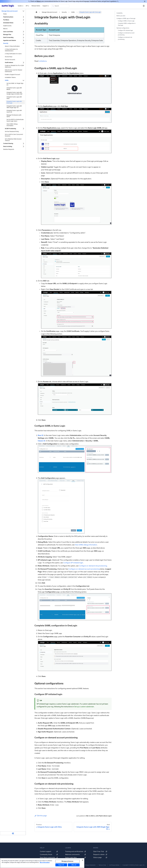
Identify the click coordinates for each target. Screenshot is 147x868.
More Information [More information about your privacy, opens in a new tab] (45, 862)
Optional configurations (123, 28)
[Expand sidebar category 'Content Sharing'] (23, 143)
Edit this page (41, 816)
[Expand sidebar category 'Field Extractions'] (23, 17)
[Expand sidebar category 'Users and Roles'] (23, 32)
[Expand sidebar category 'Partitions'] (23, 20)
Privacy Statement (90, 865)
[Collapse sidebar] (13, 833)
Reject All (61, 865)
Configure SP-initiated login (73, 563)
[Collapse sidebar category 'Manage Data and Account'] (23, 11)
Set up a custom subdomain (84, 707)
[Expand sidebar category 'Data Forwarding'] (23, 37)
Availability (119, 13)
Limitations (43, 61)
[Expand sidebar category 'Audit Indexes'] (23, 63)
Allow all (74, 865)
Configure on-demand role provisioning (93, 566)
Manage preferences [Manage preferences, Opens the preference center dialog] (67, 861)
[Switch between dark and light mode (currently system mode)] (144, 6)
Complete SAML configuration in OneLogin (127, 24)
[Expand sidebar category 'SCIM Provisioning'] (23, 129)
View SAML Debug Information (86, 545)
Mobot (39, 1)
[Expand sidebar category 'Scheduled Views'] (23, 23)
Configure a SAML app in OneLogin (126, 18)
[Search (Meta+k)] (60, 6)
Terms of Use (102, 865)
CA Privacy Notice (114, 865)
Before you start (121, 16)
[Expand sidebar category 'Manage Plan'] (23, 35)
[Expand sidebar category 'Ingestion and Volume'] (23, 40)
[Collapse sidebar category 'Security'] (23, 43)
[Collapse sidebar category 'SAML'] (23, 80)
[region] (42, 863)
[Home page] (36, 12)
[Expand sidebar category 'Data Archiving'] (23, 146)
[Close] (145, 1)
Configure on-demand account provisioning (84, 569)
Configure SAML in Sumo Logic (126, 21)
